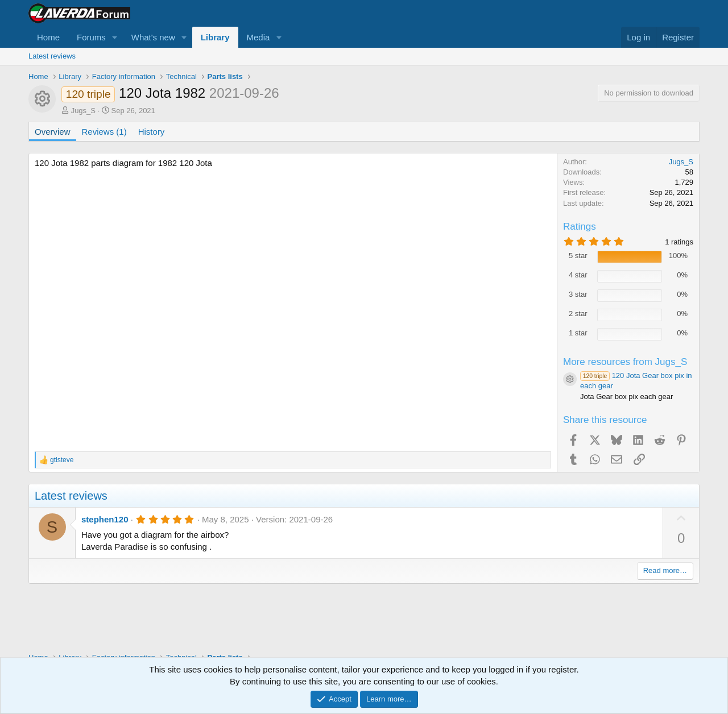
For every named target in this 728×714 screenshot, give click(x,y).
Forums (91, 37)
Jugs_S (83, 111)
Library (215, 37)
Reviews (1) (104, 132)
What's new (153, 37)
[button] (115, 37)
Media (258, 37)
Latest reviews (52, 56)
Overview (53, 132)
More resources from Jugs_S (625, 362)
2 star (578, 314)
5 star (578, 256)
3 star (578, 294)
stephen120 (105, 519)
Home (48, 37)
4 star (578, 275)
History (152, 132)
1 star (578, 333)
